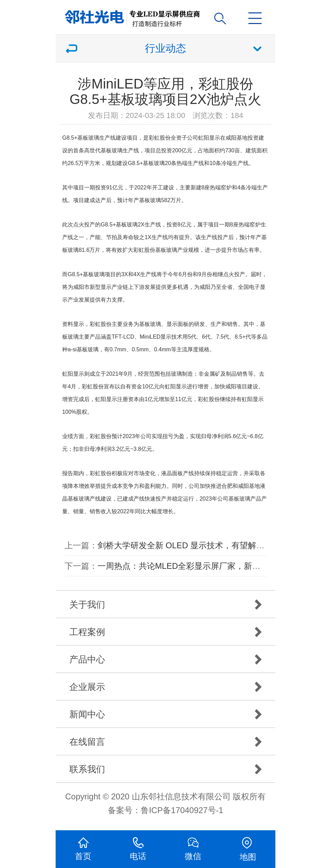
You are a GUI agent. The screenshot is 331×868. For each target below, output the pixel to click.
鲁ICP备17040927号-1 (182, 810)
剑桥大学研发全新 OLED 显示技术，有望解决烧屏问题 (198, 545)
